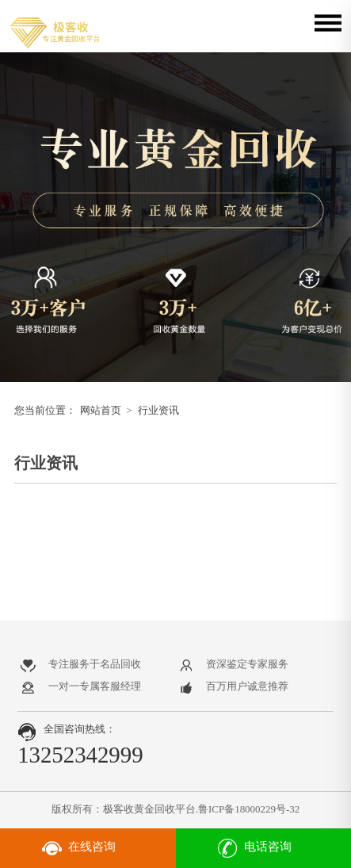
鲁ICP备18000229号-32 (249, 809)
